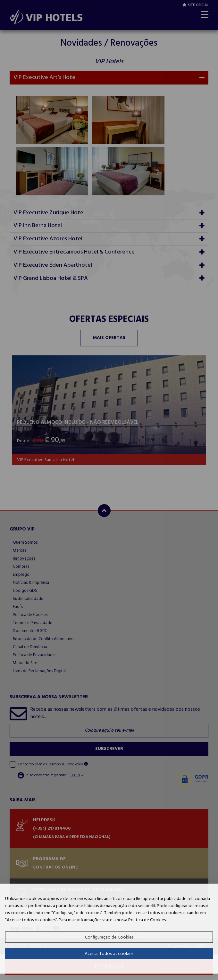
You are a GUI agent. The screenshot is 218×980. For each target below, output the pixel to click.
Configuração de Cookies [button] (109, 937)
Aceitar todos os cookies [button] (109, 954)
